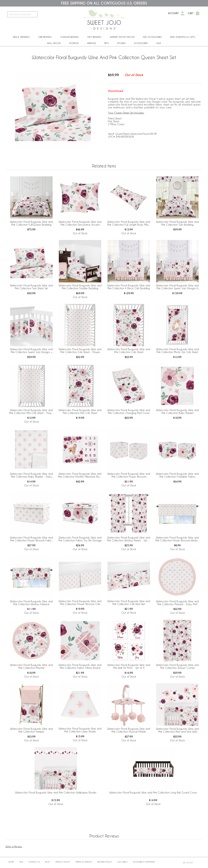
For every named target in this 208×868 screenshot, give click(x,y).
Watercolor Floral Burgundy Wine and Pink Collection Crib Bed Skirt (129, 603)
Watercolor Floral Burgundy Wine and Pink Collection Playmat (31, 666)
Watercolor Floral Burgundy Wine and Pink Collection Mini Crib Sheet (80, 412)
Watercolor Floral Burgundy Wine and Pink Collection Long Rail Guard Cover (153, 792)
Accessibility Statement (144, 862)
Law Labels (122, 862)
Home (11, 862)
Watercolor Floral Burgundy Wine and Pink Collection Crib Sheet (129, 351)
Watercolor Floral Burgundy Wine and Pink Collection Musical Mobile (129, 730)
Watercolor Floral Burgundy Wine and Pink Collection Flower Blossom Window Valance (177, 539)
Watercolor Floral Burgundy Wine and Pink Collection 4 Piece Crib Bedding (129, 287)
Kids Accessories (152, 37)
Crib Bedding (45, 37)
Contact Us (34, 862)
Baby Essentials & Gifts (183, 37)
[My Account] (183, 13)
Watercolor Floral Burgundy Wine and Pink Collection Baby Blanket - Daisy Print (31, 475)
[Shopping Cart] (198, 13)
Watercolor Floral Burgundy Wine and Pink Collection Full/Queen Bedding (31, 223)
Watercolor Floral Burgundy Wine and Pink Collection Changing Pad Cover (129, 412)
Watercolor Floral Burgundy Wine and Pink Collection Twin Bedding (177, 223)
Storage (74, 43)
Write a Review (14, 846)
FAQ (21, 862)
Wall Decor (54, 43)
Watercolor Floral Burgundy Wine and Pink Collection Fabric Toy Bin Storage (80, 539)
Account (173, 13)
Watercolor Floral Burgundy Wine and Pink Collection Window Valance (31, 603)
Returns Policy (105, 862)
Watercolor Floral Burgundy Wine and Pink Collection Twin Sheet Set (31, 287)
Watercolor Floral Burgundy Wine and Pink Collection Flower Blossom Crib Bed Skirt (80, 603)
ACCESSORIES (141, 43)
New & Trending (21, 37)
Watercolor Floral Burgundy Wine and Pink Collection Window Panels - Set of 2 (129, 539)
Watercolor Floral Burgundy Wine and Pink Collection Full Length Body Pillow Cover (129, 223)
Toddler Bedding (70, 37)
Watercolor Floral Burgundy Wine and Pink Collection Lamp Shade (80, 730)
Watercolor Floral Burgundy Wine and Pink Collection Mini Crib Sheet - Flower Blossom (31, 412)
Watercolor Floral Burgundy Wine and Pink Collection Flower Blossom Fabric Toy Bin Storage (31, 539)
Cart (191, 13)
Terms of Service (84, 862)
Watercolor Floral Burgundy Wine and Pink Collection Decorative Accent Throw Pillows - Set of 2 (80, 223)
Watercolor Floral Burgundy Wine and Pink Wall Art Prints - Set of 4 (129, 666)
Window (91, 43)
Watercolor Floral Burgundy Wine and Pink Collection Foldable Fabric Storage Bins (177, 475)
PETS (107, 43)
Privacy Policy (63, 862)
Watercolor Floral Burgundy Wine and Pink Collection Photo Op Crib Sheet (177, 351)
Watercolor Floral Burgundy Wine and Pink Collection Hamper (31, 730)
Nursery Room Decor (122, 37)
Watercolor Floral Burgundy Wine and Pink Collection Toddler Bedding (80, 287)
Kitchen (121, 43)
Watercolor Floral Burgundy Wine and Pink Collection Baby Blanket (177, 412)
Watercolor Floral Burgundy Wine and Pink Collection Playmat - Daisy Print (177, 603)
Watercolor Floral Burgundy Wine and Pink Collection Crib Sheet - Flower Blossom (80, 351)
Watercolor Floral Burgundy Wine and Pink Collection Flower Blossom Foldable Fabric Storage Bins (129, 475)
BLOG (48, 862)
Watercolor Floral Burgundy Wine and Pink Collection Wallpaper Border (56, 792)
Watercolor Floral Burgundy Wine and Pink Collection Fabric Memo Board (80, 666)
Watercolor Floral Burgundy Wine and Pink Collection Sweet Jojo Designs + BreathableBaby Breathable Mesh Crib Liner (31, 351)
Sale (159, 43)
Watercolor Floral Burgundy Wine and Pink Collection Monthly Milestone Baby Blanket (80, 475)
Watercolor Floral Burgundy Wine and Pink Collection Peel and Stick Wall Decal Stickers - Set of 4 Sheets (177, 730)
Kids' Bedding (94, 37)
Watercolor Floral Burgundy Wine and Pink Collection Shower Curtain (177, 666)
